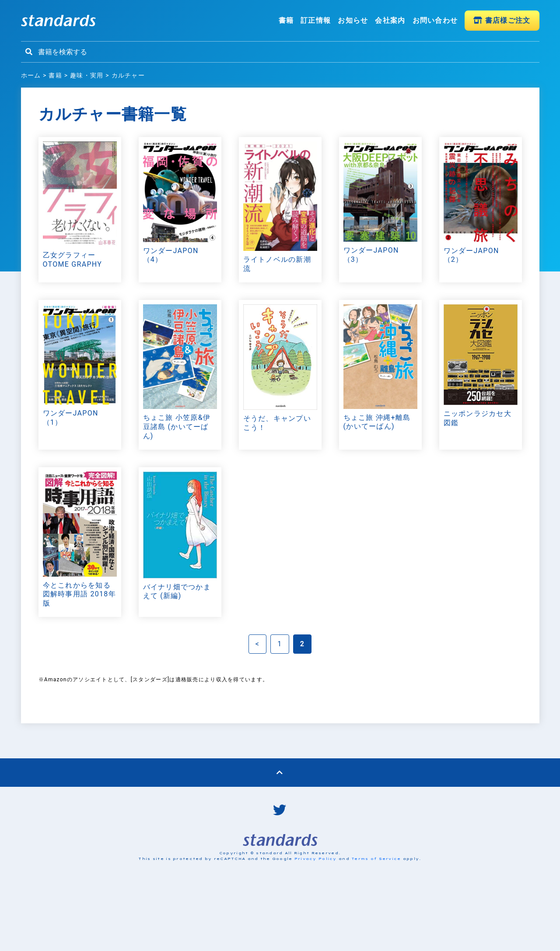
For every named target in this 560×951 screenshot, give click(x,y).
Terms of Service (376, 859)
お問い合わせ (435, 20)
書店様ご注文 (502, 20)
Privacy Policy (316, 859)
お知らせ (353, 20)
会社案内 (390, 20)
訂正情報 (316, 20)
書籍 (286, 20)
